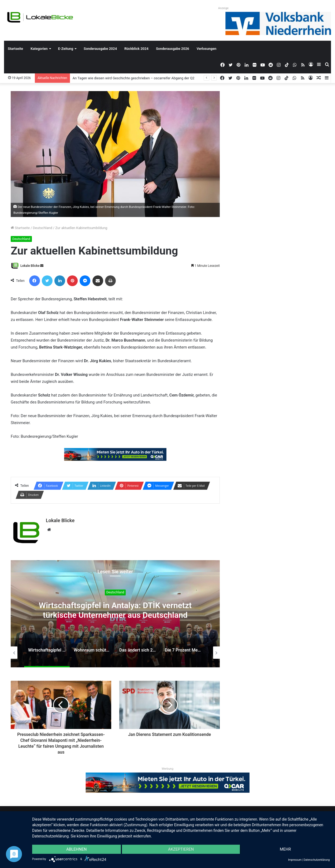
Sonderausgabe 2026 (173, 49)
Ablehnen (76, 849)
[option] (115, 614)
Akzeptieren (181, 849)
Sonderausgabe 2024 (100, 49)
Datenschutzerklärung (317, 860)
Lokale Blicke (30, 266)
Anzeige (223, 8)
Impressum (295, 860)
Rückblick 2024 (136, 49)
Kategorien (39, 49)
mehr (285, 849)
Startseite (15, 49)
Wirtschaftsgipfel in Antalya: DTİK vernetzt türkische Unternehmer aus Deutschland (115, 610)
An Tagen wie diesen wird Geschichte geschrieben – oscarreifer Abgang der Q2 (134, 78)
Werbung (167, 769)
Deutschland (43, 228)
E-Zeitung (66, 49)
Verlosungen (206, 49)
